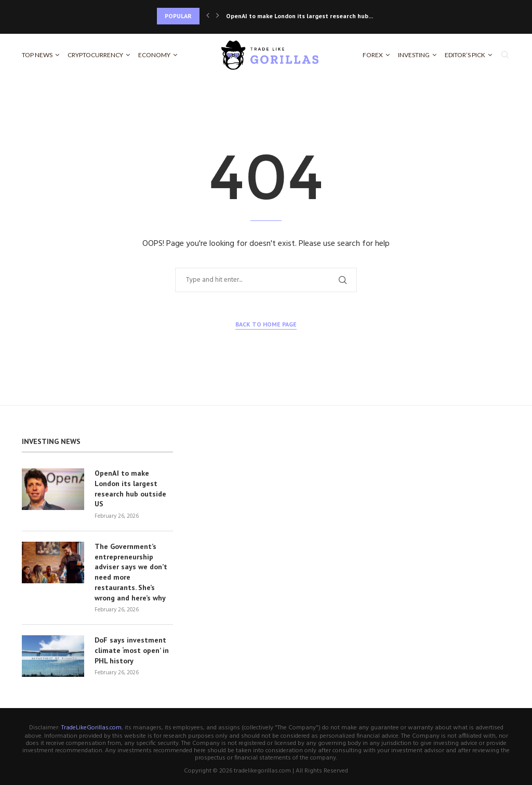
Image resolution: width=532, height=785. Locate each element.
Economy (154, 55)
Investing (414, 55)
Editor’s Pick (465, 55)
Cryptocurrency (95, 55)
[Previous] (208, 16)
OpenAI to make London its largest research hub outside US (130, 488)
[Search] (505, 55)
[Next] (218, 16)
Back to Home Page (266, 324)
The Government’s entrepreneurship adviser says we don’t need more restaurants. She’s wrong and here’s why (131, 571)
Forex (373, 55)
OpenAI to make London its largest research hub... (300, 16)
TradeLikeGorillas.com (91, 727)
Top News (37, 55)
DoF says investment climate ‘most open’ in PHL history (132, 649)
